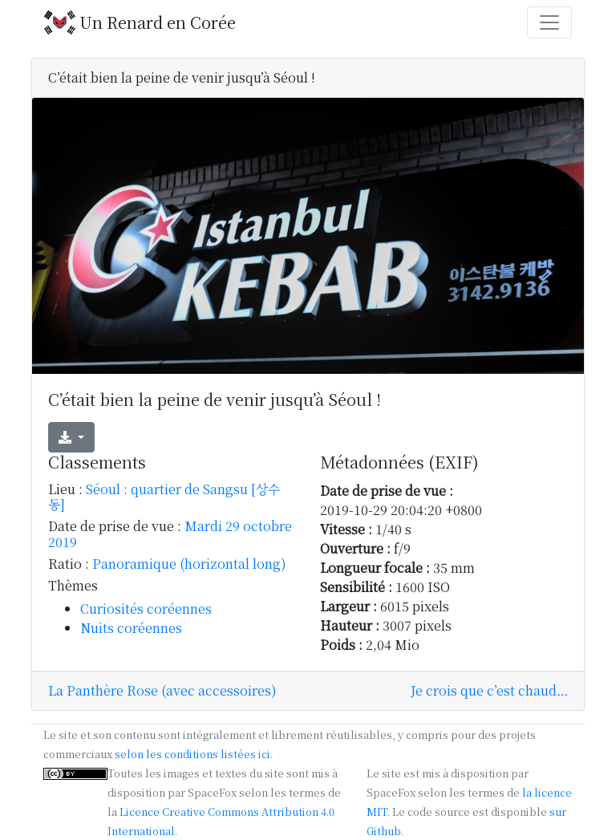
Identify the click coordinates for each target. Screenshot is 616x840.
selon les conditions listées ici (192, 754)
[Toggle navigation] (549, 22)
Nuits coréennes (131, 628)
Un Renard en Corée (140, 22)
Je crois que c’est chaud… (489, 690)
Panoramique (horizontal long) (189, 564)
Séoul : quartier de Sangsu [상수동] (164, 497)
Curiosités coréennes (146, 609)
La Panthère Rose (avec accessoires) (162, 690)
